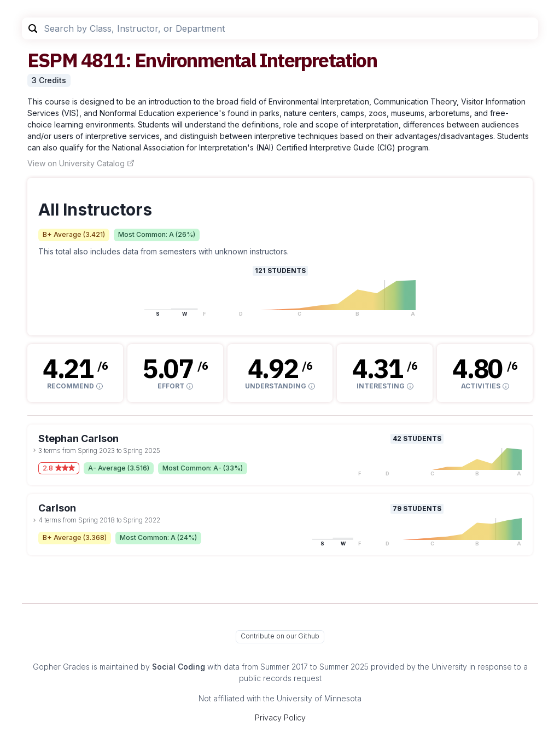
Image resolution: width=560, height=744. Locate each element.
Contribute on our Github (280, 636)
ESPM (52, 60)
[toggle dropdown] (34, 450)
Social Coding (179, 667)
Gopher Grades (61, 667)
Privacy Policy (280, 717)
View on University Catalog (81, 163)
